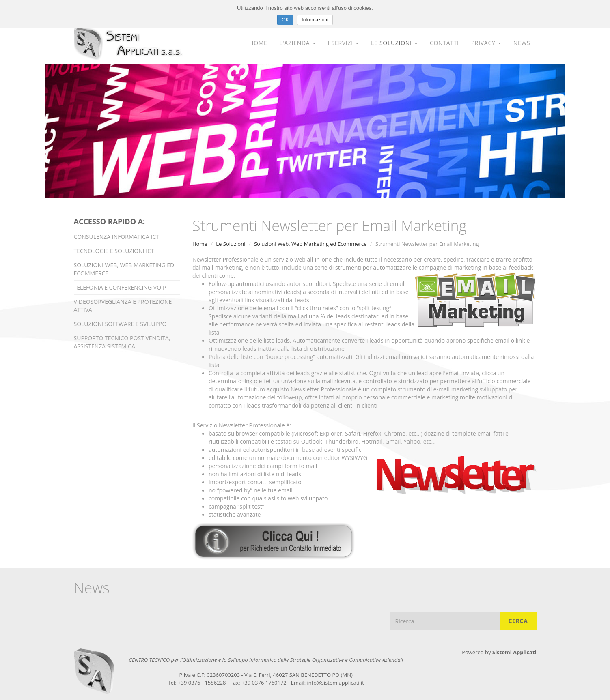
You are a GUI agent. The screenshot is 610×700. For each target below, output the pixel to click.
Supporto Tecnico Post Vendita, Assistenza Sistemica (122, 342)
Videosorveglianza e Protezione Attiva (123, 306)
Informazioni (315, 20)
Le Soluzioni (394, 43)
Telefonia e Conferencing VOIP (120, 287)
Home (258, 43)
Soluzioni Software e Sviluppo (120, 324)
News (522, 43)
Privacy (486, 43)
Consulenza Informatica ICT (116, 237)
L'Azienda (298, 43)
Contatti (444, 43)
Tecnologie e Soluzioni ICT (114, 251)
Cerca (518, 621)
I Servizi (343, 43)
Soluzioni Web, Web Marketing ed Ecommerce (124, 269)
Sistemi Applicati (514, 652)
